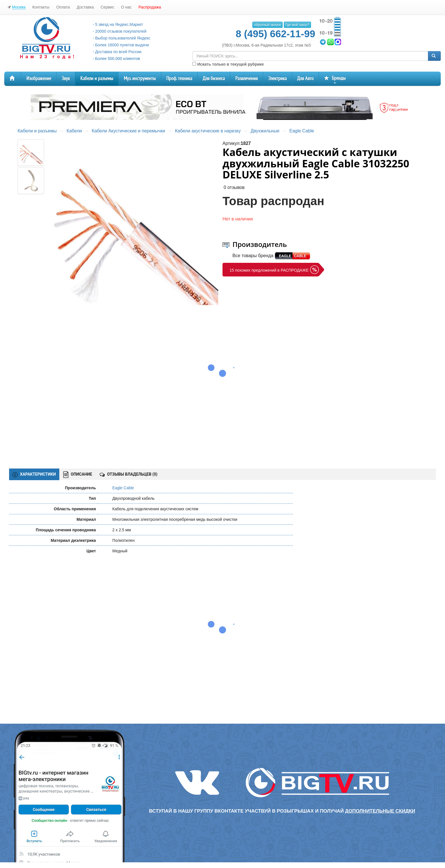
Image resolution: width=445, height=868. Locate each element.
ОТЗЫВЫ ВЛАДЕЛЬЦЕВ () (129, 474)
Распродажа (150, 7)
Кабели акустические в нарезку (208, 131)
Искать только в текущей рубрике (228, 64)
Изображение (39, 79)
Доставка (85, 7)
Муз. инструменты (140, 79)
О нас (126, 7)
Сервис (107, 7)
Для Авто (305, 79)
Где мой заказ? (297, 25)
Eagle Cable (302, 131)
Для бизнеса (214, 79)
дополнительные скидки (380, 811)
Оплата (63, 7)
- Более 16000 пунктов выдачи (121, 45)
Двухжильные (265, 131)
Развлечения (246, 79)
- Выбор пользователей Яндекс (122, 38)
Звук (66, 79)
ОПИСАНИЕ (78, 475)
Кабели (74, 131)
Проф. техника (179, 79)
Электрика (277, 79)
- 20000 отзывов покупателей (120, 31)
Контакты (41, 7)
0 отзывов (234, 187)
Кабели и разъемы (97, 79)
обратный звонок (267, 25)
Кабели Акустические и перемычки (128, 131)
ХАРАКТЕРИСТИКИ (34, 474)
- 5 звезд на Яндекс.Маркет (118, 24)
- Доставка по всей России (117, 52)
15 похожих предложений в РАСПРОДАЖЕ (269, 270)
